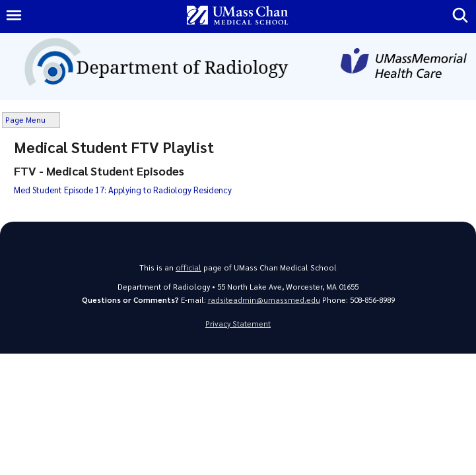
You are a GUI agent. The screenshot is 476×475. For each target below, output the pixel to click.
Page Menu (25, 120)
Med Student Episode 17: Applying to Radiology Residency (123, 190)
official (188, 268)
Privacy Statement (238, 324)
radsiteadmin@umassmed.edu (264, 300)
